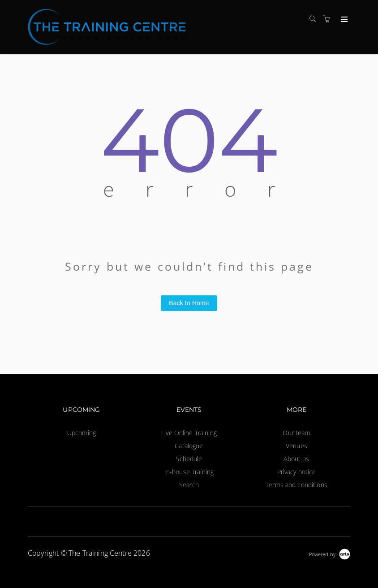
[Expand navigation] (343, 20)
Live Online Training (189, 433)
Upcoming (82, 433)
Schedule (189, 459)
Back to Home (189, 303)
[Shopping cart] (329, 19)
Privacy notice (297, 472)
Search (189, 485)
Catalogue (189, 446)
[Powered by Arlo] (330, 553)
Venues (296, 446)
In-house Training (189, 472)
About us (296, 459)
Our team (296, 433)
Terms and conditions (296, 485)
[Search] (315, 19)
